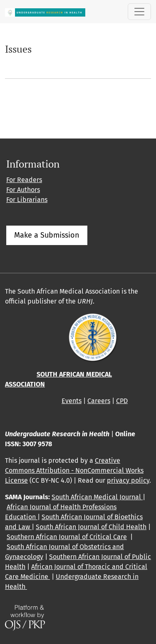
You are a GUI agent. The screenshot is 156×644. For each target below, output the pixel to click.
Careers (99, 401)
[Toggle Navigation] (139, 12)
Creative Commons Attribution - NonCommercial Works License (74, 470)
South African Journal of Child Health (91, 527)
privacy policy (128, 480)
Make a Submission (47, 235)
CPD (122, 401)
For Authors (23, 190)
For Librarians (27, 200)
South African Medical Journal (97, 497)
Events (72, 401)
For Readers (24, 180)
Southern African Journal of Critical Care (67, 537)
